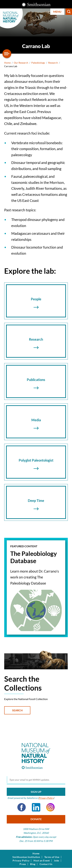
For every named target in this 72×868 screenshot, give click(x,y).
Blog (33, 864)
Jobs (57, 861)
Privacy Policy (46, 798)
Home (7, 63)
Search (69, 12)
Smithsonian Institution (26, 857)
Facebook (22, 807)
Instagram (50, 807)
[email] (36, 780)
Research (53, 63)
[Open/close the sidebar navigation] (7, 54)
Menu (57, 12)
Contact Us (46, 864)
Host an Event (42, 861)
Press (23, 864)
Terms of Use (52, 857)
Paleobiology (38, 63)
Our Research (21, 63)
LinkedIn (36, 807)
